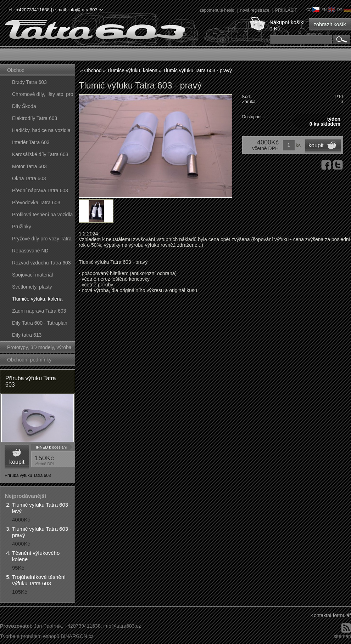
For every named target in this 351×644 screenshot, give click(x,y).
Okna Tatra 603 (29, 178)
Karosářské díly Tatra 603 (40, 154)
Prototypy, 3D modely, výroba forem (39, 349)
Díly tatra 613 (27, 335)
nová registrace (255, 10)
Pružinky (22, 227)
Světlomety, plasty (32, 287)
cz (313, 10)
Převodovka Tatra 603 (36, 203)
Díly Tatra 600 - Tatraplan (40, 323)
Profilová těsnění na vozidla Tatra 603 (42, 216)
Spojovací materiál (32, 275)
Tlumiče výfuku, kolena (37, 299)
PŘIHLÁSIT (286, 10)
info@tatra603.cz (86, 10)
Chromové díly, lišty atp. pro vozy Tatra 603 (43, 96)
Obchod (16, 70)
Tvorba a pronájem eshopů (30, 636)
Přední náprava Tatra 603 (40, 190)
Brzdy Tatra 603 (29, 82)
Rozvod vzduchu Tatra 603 (41, 263)
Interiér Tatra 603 (31, 142)
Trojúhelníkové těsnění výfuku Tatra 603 (39, 580)
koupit (17, 462)
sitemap (342, 636)
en (328, 10)
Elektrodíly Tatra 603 (35, 118)
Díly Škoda (24, 106)
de (344, 10)
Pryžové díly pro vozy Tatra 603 (42, 240)
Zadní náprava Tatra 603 (39, 311)
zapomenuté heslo (218, 10)
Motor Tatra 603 (29, 166)
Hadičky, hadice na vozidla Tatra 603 (41, 132)
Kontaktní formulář (331, 615)
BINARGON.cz (77, 636)
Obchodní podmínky (29, 360)
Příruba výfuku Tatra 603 (31, 381)
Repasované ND (30, 251)
